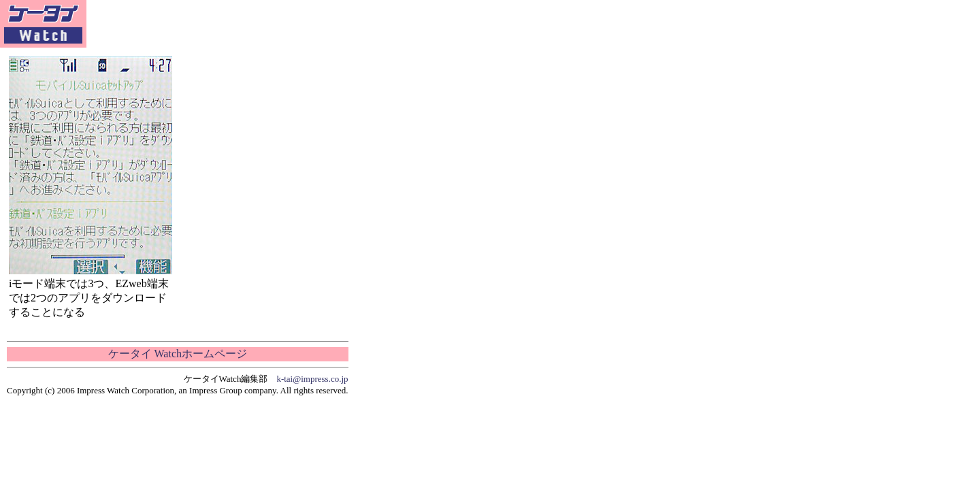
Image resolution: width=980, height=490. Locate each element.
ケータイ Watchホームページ (178, 354)
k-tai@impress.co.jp (312, 379)
